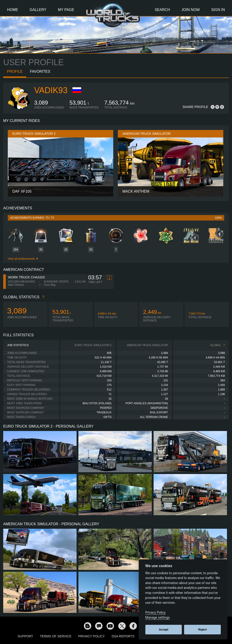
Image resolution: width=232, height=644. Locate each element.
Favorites (40, 71)
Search (162, 10)
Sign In (218, 10)
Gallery (38, 10)
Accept (164, 629)
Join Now (191, 10)
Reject (203, 629)
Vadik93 (51, 90)
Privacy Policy (92, 636)
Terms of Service (56, 636)
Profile (15, 71)
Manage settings (158, 618)
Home (13, 10)
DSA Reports (123, 636)
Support (25, 636)
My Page (66, 10)
